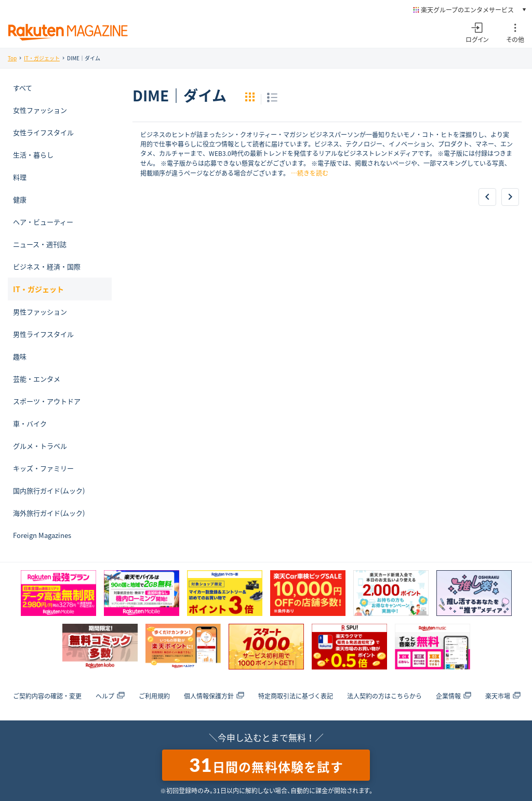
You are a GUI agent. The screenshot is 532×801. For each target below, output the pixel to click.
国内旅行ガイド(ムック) (49, 490)
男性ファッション (40, 312)
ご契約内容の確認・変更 (47, 696)
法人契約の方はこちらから (384, 696)
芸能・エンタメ (37, 379)
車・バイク (30, 423)
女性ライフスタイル (43, 132)
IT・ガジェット (42, 58)
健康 (20, 199)
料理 (20, 177)
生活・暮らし (33, 155)
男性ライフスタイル (43, 334)
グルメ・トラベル (40, 446)
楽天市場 (503, 696)
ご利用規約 (154, 696)
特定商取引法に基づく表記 (296, 696)
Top (12, 58)
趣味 (20, 356)
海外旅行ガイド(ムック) (49, 513)
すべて (23, 88)
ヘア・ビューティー (43, 222)
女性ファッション (40, 110)
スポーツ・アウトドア (47, 401)
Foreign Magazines (42, 535)
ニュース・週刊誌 (40, 244)
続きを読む (313, 173)
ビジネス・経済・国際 (47, 266)
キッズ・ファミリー (43, 468)
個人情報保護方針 (214, 696)
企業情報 (454, 696)
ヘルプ (110, 696)
